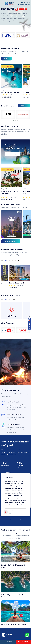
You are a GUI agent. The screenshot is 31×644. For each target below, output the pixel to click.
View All (24, 105)
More (6, 59)
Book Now (13, 154)
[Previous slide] (10, 101)
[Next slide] (21, 101)
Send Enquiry (23, 642)
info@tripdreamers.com (25, 4)
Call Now (8, 642)
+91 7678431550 (26, 2)
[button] (13, 101)
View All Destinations (11, 241)
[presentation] (13, 43)
